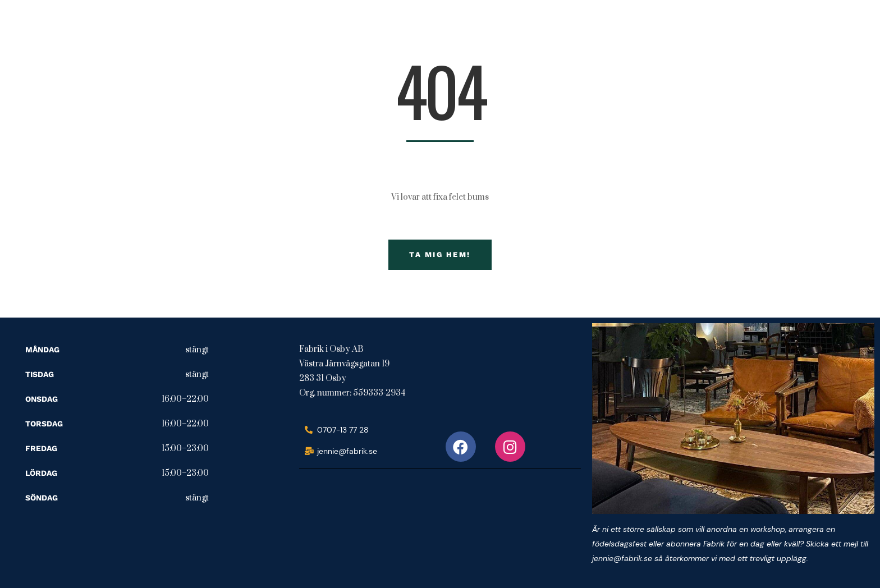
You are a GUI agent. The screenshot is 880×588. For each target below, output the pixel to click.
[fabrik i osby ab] (383, 523)
